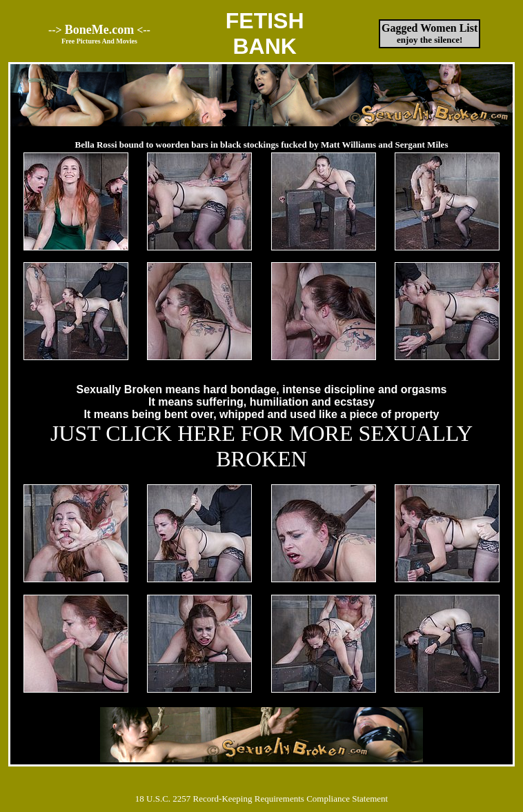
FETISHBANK (265, 33)
